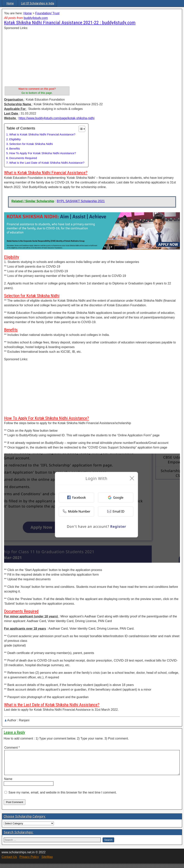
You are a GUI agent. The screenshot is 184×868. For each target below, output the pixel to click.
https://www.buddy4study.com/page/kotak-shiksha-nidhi (56, 118)
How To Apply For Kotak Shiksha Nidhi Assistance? (43, 153)
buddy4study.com (36, 18)
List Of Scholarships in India (38, 3)
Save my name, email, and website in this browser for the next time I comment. (62, 797)
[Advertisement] (37, 57)
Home (10, 3)
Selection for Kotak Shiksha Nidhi (31, 144)
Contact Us (9, 862)
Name (8, 784)
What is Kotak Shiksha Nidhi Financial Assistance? (42, 134)
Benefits (15, 149)
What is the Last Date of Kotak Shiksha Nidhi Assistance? (47, 163)
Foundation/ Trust (47, 13)
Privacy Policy (29, 862)
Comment (12, 748)
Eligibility (15, 139)
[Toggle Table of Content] (80, 129)
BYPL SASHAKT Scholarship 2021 (81, 201)
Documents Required (23, 158)
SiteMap (47, 862)
